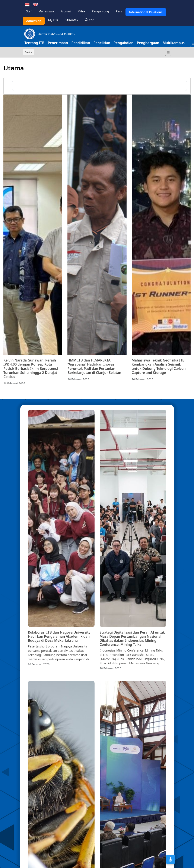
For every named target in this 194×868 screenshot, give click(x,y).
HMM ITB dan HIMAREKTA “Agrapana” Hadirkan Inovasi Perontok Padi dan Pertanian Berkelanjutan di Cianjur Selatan (94, 366)
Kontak (71, 20)
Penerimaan (58, 43)
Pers (119, 11)
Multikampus (174, 43)
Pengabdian (123, 43)
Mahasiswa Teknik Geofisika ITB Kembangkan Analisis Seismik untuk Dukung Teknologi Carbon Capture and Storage (159, 366)
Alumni (66, 11)
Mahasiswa (46, 11)
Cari (90, 20)
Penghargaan (148, 43)
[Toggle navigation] (168, 52)
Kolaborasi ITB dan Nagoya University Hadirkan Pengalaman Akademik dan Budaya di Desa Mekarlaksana (59, 636)
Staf (29, 11)
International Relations (146, 12)
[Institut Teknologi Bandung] (50, 34)
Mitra (81, 11)
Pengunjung (100, 11)
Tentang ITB (34, 43)
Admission (34, 21)
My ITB (53, 20)
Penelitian (102, 43)
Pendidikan (81, 43)
